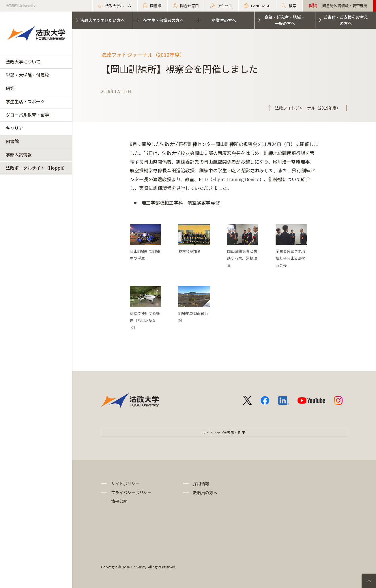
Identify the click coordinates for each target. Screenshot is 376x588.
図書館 (12, 141)
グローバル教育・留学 (27, 115)
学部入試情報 (19, 155)
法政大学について (23, 62)
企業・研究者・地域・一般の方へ (285, 20)
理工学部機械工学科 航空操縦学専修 (181, 203)
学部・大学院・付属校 (27, 75)
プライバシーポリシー (131, 493)
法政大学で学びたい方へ (102, 20)
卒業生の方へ (224, 20)
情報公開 (119, 501)
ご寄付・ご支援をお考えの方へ (346, 20)
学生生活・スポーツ (25, 101)
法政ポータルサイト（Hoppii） (37, 168)
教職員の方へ (205, 493)
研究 (10, 88)
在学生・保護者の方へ (163, 20)
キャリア (14, 128)
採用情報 (201, 484)
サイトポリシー (125, 484)
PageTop (369, 581)
